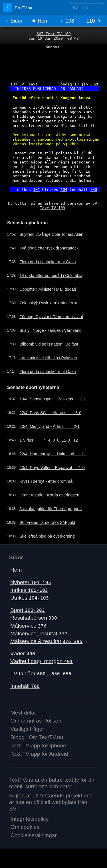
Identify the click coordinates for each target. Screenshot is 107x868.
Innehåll (25, 686)
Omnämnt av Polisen (36, 721)
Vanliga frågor (27, 729)
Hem (40, 21)
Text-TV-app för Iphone (38, 746)
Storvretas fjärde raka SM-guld (47, 522)
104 (64, 189)
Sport (28, 610)
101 (37, 189)
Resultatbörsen (34, 618)
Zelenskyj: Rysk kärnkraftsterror (48, 303)
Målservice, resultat (39, 633)
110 (94, 21)
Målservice (28, 626)
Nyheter (31, 582)
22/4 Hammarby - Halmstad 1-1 (53, 454)
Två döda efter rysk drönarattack (49, 248)
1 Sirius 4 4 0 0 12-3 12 (49, 440)
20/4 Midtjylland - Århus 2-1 (50, 426)
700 (94, 189)
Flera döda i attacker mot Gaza (48, 262)
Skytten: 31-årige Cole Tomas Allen (51, 234)
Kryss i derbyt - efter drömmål (46, 481)
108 (67, 21)
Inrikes (29, 590)
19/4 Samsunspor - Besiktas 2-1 (53, 399)
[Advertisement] (53, 63)
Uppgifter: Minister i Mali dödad (48, 289)
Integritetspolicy (30, 819)
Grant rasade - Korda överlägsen (49, 495)
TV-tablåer (41, 674)
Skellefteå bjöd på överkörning (47, 536)
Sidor (13, 21)
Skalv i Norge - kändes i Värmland (51, 330)
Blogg (18, 737)
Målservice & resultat (46, 641)
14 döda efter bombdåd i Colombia (51, 276)
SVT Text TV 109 (54, 33)
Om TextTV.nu (46, 737)
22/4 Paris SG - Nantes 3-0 (50, 413)
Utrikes (30, 598)
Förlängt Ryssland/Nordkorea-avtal (51, 317)
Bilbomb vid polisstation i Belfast (49, 344)
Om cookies (25, 827)
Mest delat (23, 713)
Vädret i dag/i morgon (42, 661)
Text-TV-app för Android (39, 754)
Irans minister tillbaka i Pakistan (48, 358)
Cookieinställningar (34, 835)
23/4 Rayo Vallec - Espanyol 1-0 (52, 468)
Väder (23, 654)
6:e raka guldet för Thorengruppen (51, 509)
